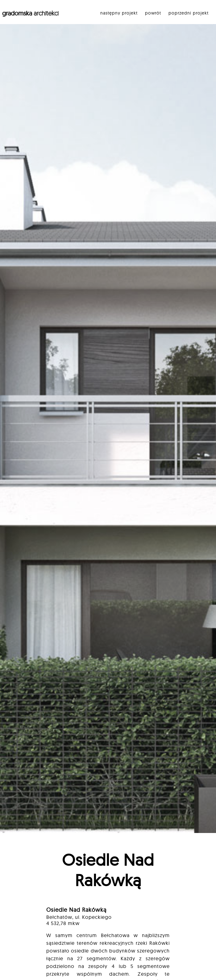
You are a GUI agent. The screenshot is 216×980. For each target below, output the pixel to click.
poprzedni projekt (189, 13)
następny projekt (119, 13)
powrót (153, 13)
